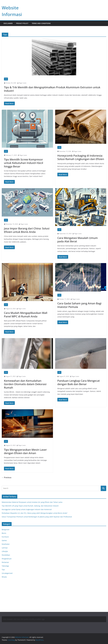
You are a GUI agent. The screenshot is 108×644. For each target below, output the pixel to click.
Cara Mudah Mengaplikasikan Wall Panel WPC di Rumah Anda (26, 314)
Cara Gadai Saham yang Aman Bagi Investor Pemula (79, 305)
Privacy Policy (22, 23)
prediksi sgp (40, 619)
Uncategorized (7, 573)
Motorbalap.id (7, 597)
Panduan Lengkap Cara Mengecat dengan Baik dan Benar (79, 382)
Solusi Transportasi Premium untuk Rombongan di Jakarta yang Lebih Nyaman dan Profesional (37, 517)
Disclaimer (8, 23)
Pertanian (5, 562)
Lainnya (5, 548)
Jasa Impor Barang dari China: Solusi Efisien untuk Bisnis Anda (27, 230)
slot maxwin (8, 619)
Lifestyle (5, 551)
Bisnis (4, 533)
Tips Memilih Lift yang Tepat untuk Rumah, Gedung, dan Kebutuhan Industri (30, 506)
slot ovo (17, 619)
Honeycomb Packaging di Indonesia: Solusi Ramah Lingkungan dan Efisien (81, 157)
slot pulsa (25, 619)
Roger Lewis (23, 83)
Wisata (4, 577)
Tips (6, 79)
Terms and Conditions (41, 23)
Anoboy (5, 584)
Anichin (5, 595)
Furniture (5, 537)
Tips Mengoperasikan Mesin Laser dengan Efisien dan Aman (25, 451)
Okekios (5, 600)
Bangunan (6, 530)
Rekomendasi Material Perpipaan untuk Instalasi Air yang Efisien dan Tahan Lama (32, 502)
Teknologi (5, 566)
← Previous (7, 477)
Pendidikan (6, 555)
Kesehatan (6, 544)
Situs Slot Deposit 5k (9, 589)
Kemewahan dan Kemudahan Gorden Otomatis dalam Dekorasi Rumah (25, 384)
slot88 (32, 619)
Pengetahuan (7, 559)
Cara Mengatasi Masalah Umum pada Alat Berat (78, 240)
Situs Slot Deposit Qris (10, 592)
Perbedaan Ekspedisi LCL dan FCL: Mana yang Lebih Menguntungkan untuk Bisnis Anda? (35, 513)
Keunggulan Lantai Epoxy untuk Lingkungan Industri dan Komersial (27, 509)
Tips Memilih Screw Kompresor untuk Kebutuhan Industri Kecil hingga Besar (23, 163)
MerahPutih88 (7, 586)
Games (4, 540)
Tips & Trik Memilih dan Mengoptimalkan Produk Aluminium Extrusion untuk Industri (52, 89)
